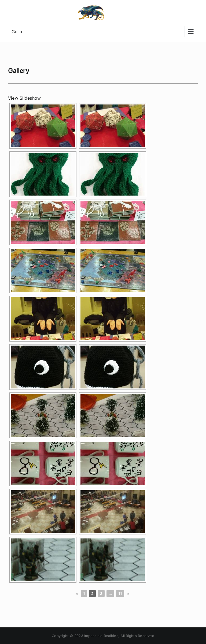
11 (120, 594)
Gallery (19, 71)
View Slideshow (24, 98)
